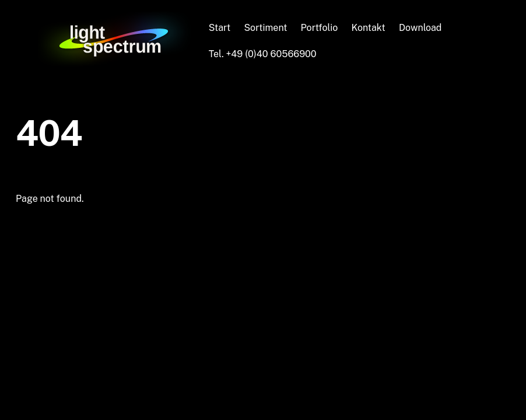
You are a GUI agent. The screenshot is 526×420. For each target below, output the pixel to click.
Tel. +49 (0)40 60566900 (263, 54)
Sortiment (265, 28)
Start (220, 28)
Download (420, 28)
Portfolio (320, 28)
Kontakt (368, 28)
